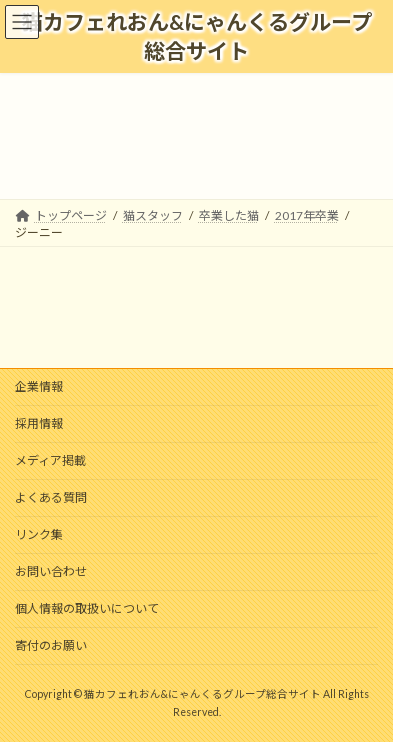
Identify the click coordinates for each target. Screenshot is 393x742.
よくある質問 (51, 497)
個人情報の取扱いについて (87, 608)
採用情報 (39, 423)
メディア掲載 (50, 460)
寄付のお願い (51, 645)
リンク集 (39, 534)
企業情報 (39, 386)
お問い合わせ (51, 571)
